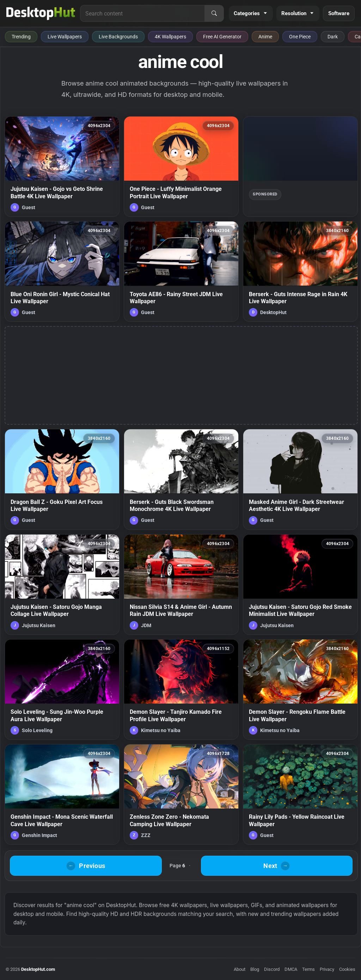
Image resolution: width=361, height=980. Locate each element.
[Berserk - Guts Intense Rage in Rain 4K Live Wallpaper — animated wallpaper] (300, 271)
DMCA (291, 969)
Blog (255, 969)
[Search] (214, 13)
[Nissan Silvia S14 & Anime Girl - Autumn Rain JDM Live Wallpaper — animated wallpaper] (181, 585)
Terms (308, 969)
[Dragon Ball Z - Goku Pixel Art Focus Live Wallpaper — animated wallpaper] (62, 479)
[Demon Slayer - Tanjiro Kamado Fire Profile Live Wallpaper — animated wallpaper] (181, 689)
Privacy (327, 969)
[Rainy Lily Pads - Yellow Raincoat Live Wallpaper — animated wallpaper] (300, 794)
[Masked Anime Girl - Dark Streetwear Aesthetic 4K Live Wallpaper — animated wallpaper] (300, 479)
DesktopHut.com (38, 969)
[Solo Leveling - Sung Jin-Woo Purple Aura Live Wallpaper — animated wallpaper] (62, 689)
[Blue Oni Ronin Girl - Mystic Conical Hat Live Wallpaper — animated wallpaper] (62, 271)
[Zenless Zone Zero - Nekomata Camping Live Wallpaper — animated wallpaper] (181, 794)
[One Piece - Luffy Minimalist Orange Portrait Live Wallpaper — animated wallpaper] (181, 167)
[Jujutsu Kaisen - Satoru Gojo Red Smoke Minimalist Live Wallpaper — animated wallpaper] (300, 585)
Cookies (347, 969)
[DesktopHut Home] (41, 13)
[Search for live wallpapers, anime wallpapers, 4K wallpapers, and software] (142, 13)
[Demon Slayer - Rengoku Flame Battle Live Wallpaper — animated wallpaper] (300, 689)
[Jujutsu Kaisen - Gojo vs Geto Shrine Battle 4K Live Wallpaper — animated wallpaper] (62, 167)
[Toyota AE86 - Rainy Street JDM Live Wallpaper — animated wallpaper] (181, 271)
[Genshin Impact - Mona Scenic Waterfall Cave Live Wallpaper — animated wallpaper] (62, 794)
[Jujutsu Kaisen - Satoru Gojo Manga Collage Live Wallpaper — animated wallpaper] (62, 585)
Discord (272, 969)
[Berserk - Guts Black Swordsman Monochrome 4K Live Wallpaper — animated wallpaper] (181, 479)
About (240, 969)
